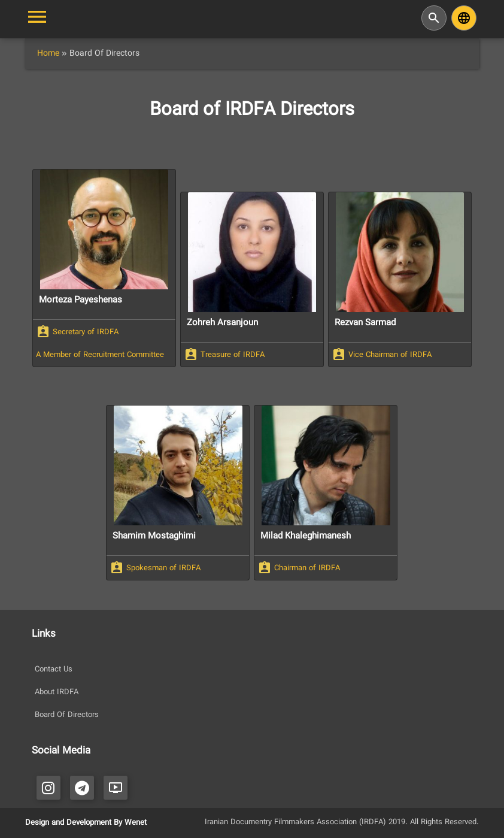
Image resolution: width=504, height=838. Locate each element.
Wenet (136, 823)
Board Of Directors (67, 715)
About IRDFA (57, 692)
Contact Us (54, 670)
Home (48, 54)
